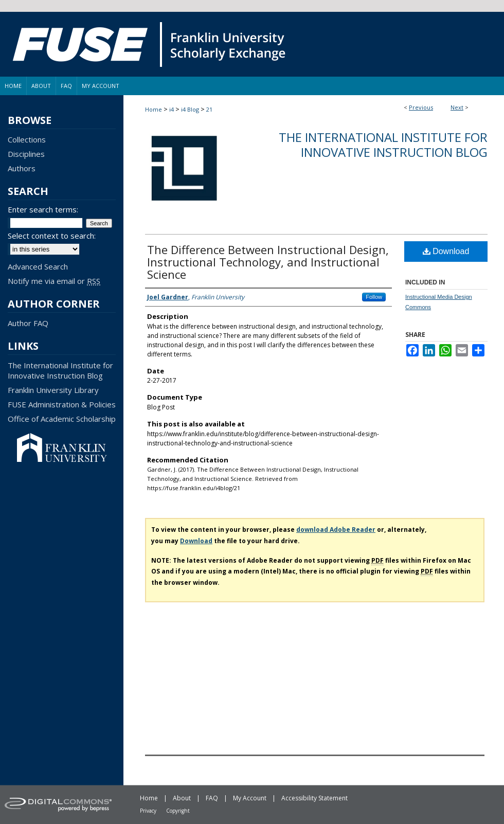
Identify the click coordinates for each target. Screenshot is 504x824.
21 (209, 109)
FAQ (212, 798)
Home (154, 109)
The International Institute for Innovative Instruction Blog (383, 145)
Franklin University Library (53, 390)
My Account (250, 798)
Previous (421, 107)
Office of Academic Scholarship (62, 419)
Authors (22, 168)
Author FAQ (28, 323)
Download (446, 251)
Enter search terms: (43, 209)
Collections (27, 139)
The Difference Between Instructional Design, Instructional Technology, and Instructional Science (268, 262)
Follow (374, 297)
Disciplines (26, 154)
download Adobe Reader (336, 530)
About (182, 798)
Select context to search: (52, 236)
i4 (172, 109)
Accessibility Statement (314, 798)
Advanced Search (38, 266)
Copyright (178, 811)
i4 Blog (190, 109)
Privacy (148, 811)
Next (457, 107)
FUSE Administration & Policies (62, 404)
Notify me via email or (54, 281)
